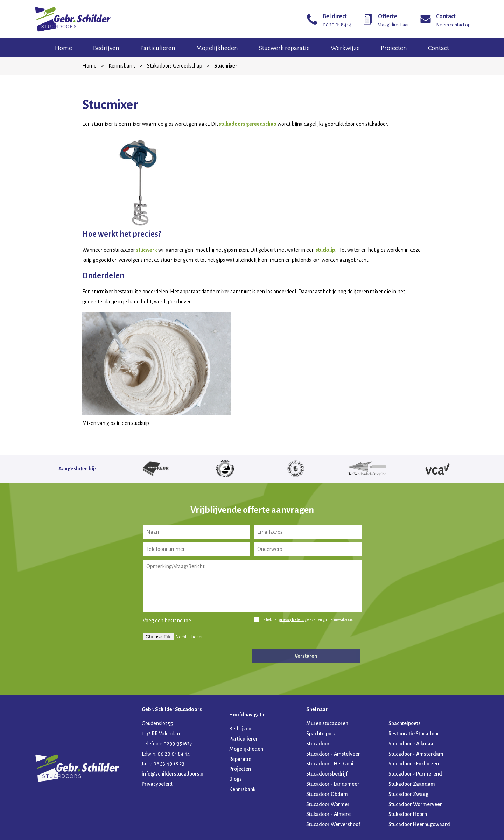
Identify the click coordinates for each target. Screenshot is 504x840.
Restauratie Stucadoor (414, 734)
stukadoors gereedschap (247, 124)
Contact (439, 48)
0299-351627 (178, 744)
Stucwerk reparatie (284, 48)
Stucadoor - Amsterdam (416, 754)
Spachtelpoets (405, 723)
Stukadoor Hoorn (408, 814)
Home (64, 48)
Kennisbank (122, 66)
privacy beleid (291, 619)
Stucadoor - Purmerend (415, 774)
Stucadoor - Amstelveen (334, 754)
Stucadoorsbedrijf (327, 774)
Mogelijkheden (217, 48)
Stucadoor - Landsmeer (333, 784)
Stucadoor (318, 744)
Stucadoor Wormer (328, 804)
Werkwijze (345, 48)
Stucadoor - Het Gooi (330, 764)
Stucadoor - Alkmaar (412, 744)
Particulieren (158, 48)
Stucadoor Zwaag (408, 794)
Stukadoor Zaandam (412, 784)
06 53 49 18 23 (169, 764)
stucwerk (147, 250)
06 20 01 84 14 (174, 754)
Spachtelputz (321, 734)
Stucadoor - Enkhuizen (414, 764)
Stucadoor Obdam (327, 794)
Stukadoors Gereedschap (175, 66)
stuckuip (325, 250)
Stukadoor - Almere (328, 814)
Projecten (394, 48)
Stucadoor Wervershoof (333, 824)
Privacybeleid (157, 784)
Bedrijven (106, 48)
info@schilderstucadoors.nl (173, 774)
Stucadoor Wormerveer (415, 804)
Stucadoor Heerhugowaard (419, 824)
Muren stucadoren (327, 723)
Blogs (236, 779)
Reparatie (240, 759)
